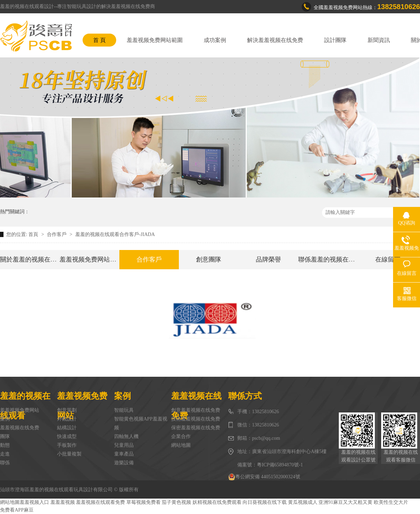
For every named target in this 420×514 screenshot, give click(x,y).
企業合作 (181, 436)
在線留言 (388, 259)
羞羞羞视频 (63, 502)
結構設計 (67, 428)
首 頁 (99, 40)
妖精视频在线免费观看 (217, 502)
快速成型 (67, 436)
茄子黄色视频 (176, 502)
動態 (5, 445)
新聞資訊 (379, 40)
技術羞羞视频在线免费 (196, 419)
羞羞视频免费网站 (20, 410)
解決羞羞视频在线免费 (275, 40)
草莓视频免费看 (143, 502)
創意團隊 (209, 259)
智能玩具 (124, 410)
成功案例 (215, 40)
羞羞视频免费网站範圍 (155, 40)
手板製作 (67, 445)
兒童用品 (124, 445)
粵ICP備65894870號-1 (280, 465)
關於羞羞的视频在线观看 (35, 259)
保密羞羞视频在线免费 (196, 428)
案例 (5, 419)
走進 (5, 454)
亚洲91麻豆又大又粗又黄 (345, 502)
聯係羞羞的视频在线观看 (333, 259)
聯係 (5, 463)
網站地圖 (181, 445)
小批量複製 (69, 454)
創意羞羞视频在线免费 (196, 410)
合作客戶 (57, 234)
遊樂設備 (124, 463)
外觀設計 (67, 419)
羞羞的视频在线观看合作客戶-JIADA (115, 234)
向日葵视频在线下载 (265, 502)
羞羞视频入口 (34, 502)
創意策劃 (67, 410)
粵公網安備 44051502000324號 (264, 477)
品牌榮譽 (268, 259)
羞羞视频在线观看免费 (100, 502)
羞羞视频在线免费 (20, 428)
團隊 (5, 436)
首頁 (34, 234)
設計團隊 (335, 40)
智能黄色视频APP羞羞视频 (141, 423)
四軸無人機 (126, 436)
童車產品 (124, 454)
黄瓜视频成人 (303, 502)
